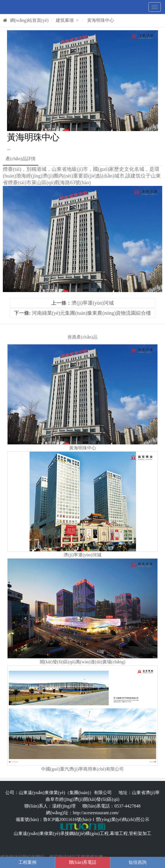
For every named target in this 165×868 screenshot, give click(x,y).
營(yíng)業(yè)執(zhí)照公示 (123, 819)
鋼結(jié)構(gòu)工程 (89, 833)
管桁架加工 (140, 833)
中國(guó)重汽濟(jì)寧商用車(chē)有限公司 (82, 769)
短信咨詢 (138, 862)
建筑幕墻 (65, 20)
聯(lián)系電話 (83, 862)
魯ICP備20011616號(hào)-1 (69, 819)
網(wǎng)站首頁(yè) (26, 20)
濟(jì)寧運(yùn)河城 (93, 303)
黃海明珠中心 (101, 20)
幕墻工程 (119, 833)
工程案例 (27, 862)
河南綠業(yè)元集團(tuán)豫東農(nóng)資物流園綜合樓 (92, 313)
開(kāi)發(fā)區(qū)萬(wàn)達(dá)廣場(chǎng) (83, 662)
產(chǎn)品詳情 (21, 159)
